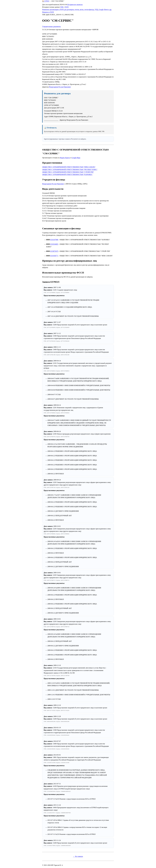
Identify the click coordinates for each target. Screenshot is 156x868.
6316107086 (54, 240)
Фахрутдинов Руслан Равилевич (60, 87)
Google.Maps (76, 158)
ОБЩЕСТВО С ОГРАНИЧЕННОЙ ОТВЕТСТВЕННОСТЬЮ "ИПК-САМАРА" (69, 167)
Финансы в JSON (48, 12)
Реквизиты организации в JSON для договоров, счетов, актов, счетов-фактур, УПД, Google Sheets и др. (77, 10)
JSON (67, 7)
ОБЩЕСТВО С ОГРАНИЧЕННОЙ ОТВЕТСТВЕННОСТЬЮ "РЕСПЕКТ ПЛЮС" (70, 170)
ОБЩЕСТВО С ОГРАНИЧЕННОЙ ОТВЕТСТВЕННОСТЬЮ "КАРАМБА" (67, 175)
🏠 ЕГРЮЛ (46, 1)
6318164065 (54, 244)
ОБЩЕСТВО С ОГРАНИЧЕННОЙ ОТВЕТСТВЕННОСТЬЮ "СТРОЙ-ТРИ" (68, 172)
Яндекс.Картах (65, 158)
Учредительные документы (51, 26)
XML (62, 7)
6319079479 (54, 251)
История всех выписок (75, 5)
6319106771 (54, 256)
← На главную (78, 856)
